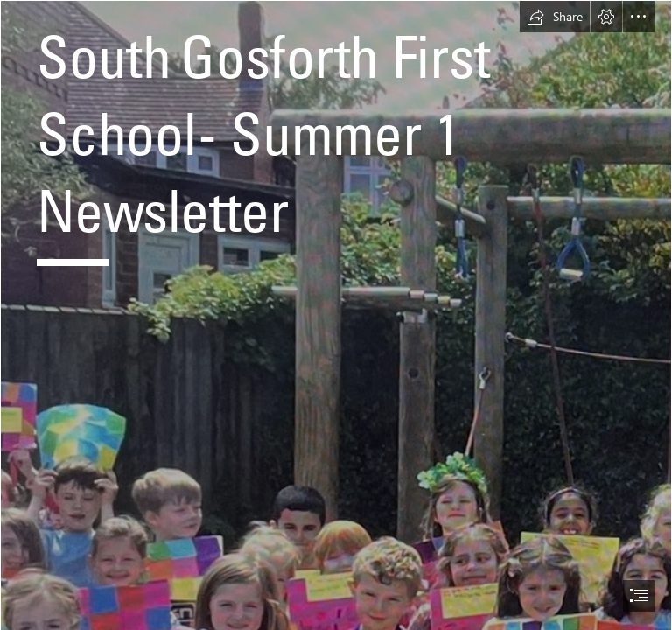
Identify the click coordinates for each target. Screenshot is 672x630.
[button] (555, 17)
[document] (336, 315)
